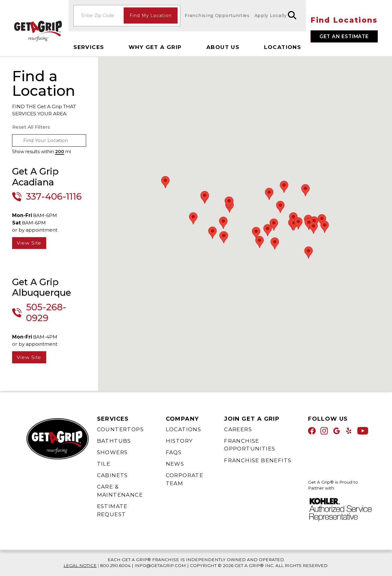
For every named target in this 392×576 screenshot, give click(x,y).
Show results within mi (42, 152)
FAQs (174, 452)
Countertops (120, 429)
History (179, 441)
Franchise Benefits (258, 460)
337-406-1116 (54, 197)
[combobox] (49, 141)
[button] (280, 207)
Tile (104, 464)
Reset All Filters (31, 127)
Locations (283, 47)
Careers (238, 429)
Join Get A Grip (252, 419)
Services (89, 47)
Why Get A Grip (155, 47)
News (175, 464)
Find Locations (344, 20)
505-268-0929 (46, 313)
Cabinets (112, 475)
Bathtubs (114, 441)
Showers (112, 452)
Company (182, 419)
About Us (223, 47)
